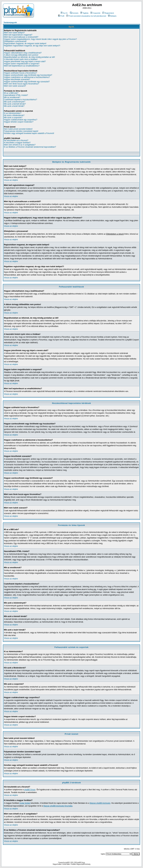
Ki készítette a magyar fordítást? (17, 143)
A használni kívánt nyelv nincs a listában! (21, 59)
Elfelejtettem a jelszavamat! (15, 41)
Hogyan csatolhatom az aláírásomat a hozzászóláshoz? (27, 77)
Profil (61, 16)
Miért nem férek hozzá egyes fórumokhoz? (21, 84)
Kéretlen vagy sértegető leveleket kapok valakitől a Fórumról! (29, 133)
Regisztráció (108, 13)
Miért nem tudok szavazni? (15, 86)
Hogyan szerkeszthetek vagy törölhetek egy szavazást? (27, 82)
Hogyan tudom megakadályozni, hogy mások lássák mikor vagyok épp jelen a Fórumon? (40, 39)
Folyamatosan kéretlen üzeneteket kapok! (21, 131)
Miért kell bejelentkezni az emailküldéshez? (22, 66)
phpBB (67, 863)
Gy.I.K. (64, 13)
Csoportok (95, 13)
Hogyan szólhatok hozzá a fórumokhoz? (20, 73)
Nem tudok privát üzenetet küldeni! (18, 129)
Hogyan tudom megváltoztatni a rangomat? (22, 64)
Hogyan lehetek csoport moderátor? (19, 122)
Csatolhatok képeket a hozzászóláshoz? (20, 100)
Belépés (112, 16)
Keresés (74, 13)
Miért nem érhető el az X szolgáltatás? (20, 145)
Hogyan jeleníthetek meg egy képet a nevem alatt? (25, 61)
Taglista (84, 13)
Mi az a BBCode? (11, 93)
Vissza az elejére (11, 180)
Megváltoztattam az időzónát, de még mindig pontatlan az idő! (29, 57)
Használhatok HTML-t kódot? (16, 95)
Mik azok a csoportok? (13, 118)
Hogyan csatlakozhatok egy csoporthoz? (21, 120)
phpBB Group (30, 790)
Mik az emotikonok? (12, 97)
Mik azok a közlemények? (14, 102)
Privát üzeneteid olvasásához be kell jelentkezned (86, 16)
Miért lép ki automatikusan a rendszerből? (21, 37)
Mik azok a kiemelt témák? (15, 104)
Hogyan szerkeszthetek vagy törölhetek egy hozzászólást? (28, 75)
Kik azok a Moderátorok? (14, 115)
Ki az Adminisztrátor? (13, 113)
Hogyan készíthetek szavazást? (17, 79)
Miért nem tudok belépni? (14, 33)
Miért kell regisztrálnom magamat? (18, 35)
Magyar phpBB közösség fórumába (58, 806)
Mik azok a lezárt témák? (14, 106)
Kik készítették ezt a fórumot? (16, 140)
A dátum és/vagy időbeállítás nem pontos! (21, 55)
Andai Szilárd (25, 803)
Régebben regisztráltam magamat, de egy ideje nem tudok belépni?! (32, 46)
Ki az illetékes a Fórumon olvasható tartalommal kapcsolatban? (30, 147)
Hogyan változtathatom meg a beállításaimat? (23, 53)
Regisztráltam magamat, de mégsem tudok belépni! (25, 44)
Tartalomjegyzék (10, 22)
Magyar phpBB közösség (100, 803)
